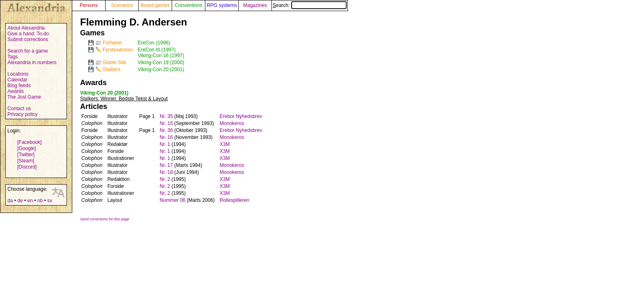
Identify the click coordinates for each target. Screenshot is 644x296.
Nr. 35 (166, 116)
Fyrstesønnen (118, 50)
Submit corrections (28, 39)
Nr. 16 (166, 137)
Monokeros (232, 123)
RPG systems (222, 5)
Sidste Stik (114, 62)
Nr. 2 (165, 179)
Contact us (19, 109)
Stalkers (112, 69)
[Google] (26, 148)
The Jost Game (24, 97)
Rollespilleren (235, 200)
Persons (89, 5)
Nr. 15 (166, 123)
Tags (13, 57)
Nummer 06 (173, 200)
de (20, 201)
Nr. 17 (166, 165)
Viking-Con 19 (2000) (161, 62)
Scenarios (122, 5)
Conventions (189, 5)
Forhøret (112, 43)
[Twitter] (26, 155)
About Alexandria (26, 28)
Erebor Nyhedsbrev (241, 116)
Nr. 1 (165, 144)
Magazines (255, 5)
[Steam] (26, 161)
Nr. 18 (166, 172)
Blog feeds (19, 86)
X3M (225, 144)
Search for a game (28, 51)
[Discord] (27, 167)
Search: (310, 5)
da (10, 201)
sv (50, 201)
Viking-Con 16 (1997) (161, 55)
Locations (18, 74)
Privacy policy (22, 114)
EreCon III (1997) (156, 50)
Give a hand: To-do (28, 34)
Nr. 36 (166, 130)
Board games (155, 5)
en (30, 201)
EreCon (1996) (154, 43)
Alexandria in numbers (32, 62)
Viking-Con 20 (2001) (161, 69)
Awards (16, 91)
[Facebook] (29, 142)
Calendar (17, 80)
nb (40, 201)
